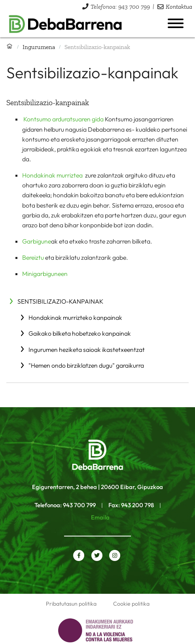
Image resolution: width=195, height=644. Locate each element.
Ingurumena (39, 47)
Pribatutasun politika (71, 604)
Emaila (100, 517)
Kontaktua (179, 7)
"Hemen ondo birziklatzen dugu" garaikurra (86, 365)
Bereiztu (33, 257)
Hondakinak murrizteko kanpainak (75, 317)
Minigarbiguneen (45, 274)
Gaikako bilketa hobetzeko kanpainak (80, 333)
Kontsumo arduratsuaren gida (63, 119)
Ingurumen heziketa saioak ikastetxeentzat (87, 349)
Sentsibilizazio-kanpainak (60, 301)
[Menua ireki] (176, 23)
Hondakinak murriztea (53, 175)
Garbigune (37, 241)
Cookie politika (131, 604)
